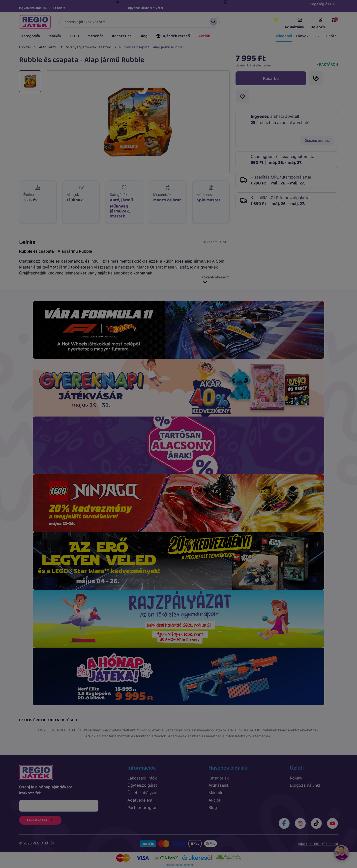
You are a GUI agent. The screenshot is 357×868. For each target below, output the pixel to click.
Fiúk (316, 36)
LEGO (74, 36)
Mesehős (96, 36)
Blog (144, 36)
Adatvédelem (140, 800)
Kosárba (271, 78)
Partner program (143, 808)
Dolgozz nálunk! (305, 785)
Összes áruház (317, 140)
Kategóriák (31, 36)
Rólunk (296, 778)
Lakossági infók (142, 778)
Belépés (318, 24)
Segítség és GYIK (324, 4)
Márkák (55, 36)
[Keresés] (139, 22)
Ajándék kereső (173, 36)
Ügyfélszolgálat (142, 785)
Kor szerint (122, 36)
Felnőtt (330, 36)
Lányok (302, 36)
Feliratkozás (40, 820)
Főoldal (25, 47)
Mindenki (284, 36)
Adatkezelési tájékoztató (318, 844)
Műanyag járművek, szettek (88, 47)
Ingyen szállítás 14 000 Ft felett (42, 8)
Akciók (204, 36)
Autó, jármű (48, 47)
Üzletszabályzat (143, 793)
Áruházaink (294, 24)
